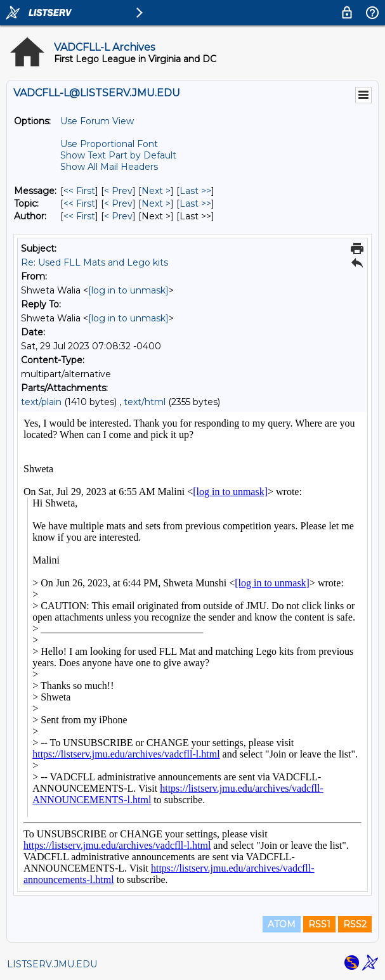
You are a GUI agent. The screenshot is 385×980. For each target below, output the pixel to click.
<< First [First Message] (79, 191)
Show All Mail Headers (109, 167)
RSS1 (319, 924)
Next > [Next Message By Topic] (156, 203)
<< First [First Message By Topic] (79, 203)
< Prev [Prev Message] (118, 191)
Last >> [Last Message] (195, 191)
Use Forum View (97, 121)
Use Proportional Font (109, 144)
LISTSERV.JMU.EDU (52, 964)
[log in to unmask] (128, 290)
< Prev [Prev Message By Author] (118, 216)
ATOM (282, 924)
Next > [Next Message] (156, 191)
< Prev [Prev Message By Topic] (118, 203)
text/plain (41, 402)
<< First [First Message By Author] (79, 216)
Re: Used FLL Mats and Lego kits (95, 262)
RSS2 (355, 924)
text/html (145, 402)
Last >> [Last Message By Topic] (195, 203)
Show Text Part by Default (118, 155)
